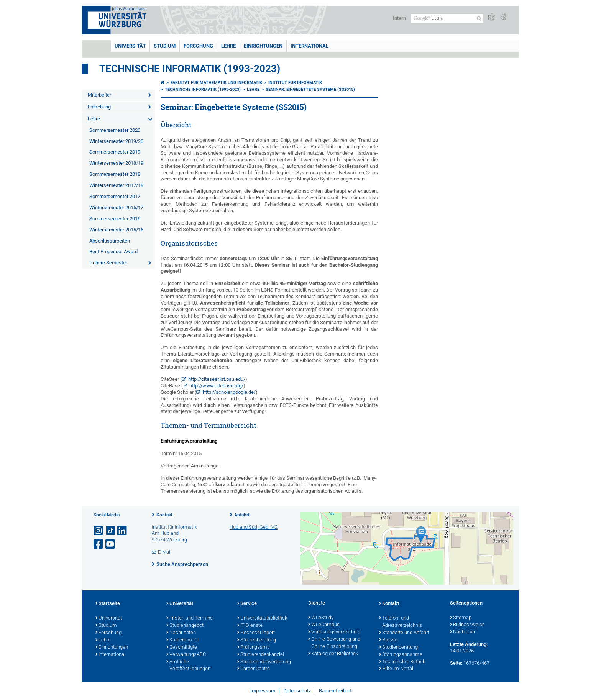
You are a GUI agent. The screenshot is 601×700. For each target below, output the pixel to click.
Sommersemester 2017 (115, 196)
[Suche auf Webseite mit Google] (447, 19)
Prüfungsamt (253, 648)
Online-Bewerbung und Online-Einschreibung (334, 643)
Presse (388, 640)
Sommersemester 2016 (115, 219)
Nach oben (463, 632)
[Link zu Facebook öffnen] (99, 544)
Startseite (108, 604)
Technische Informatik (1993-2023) (190, 69)
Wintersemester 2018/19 (116, 163)
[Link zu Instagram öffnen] (99, 531)
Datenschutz (297, 691)
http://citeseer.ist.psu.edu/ (217, 379)
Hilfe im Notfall (397, 669)
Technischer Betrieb (402, 662)
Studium (165, 46)
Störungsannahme (401, 655)
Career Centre (254, 669)
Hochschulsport (256, 633)
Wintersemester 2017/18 (116, 185)
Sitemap (461, 618)
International (310, 46)
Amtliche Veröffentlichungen (188, 666)
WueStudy (321, 618)
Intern (399, 18)
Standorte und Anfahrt (404, 633)
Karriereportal (182, 640)
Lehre (228, 46)
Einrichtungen (263, 46)
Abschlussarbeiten (110, 241)
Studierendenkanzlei (261, 655)
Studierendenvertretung (264, 662)
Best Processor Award (113, 252)
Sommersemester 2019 (115, 152)
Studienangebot (185, 626)
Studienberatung (257, 640)
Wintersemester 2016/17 (116, 207)
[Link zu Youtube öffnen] (111, 544)
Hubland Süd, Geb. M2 (254, 527)
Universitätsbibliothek (262, 618)
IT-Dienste (250, 626)
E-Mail (165, 552)
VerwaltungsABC (186, 655)
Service (247, 604)
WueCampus (324, 625)
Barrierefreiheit (335, 691)
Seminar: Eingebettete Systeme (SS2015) (310, 89)
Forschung (198, 46)
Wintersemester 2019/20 (116, 141)
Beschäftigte (182, 648)
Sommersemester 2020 (115, 130)
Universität (130, 46)
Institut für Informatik (295, 83)
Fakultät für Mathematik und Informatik (216, 83)
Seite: (456, 663)
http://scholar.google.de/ (229, 392)
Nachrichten (181, 633)
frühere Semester (108, 263)
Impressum (263, 691)
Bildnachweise (467, 625)
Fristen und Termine (190, 618)
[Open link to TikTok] (111, 531)
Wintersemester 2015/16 (116, 230)
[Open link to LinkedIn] (123, 531)
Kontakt (164, 515)
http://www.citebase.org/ (216, 386)
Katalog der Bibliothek (333, 654)
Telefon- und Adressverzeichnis (401, 622)
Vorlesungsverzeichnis (334, 632)
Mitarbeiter (99, 95)
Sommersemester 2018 (115, 174)
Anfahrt (242, 515)
